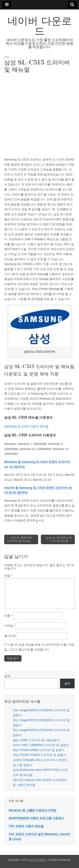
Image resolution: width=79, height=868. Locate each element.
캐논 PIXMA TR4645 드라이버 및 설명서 (39, 755)
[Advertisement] (39, 115)
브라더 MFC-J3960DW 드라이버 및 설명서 (41, 745)
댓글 (8, 576)
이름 (8, 616)
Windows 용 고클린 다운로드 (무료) (32, 810)
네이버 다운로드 (40, 26)
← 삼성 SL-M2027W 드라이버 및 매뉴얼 (19, 539)
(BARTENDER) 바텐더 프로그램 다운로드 (36, 818)
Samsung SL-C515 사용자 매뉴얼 (26, 426)
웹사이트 (10, 636)
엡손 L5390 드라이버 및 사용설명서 (36, 740)
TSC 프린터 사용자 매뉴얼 (26, 826)
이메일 (10, 626)
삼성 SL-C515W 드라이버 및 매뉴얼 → (59, 539)
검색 (7, 676)
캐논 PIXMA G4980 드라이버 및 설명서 (39, 750)
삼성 (7, 57)
